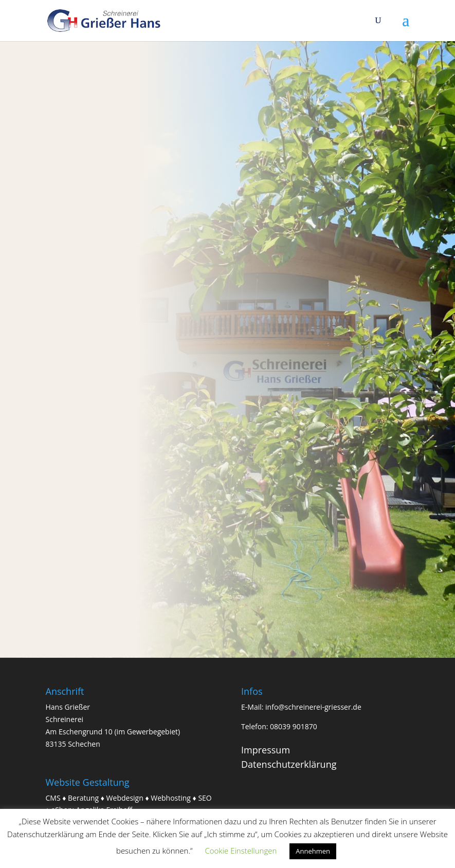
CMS (53, 798)
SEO (205, 798)
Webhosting (171, 798)
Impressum (266, 750)
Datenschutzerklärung (289, 764)
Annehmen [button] (313, 851)
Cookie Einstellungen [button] (241, 851)
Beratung (83, 798)
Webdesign (125, 798)
